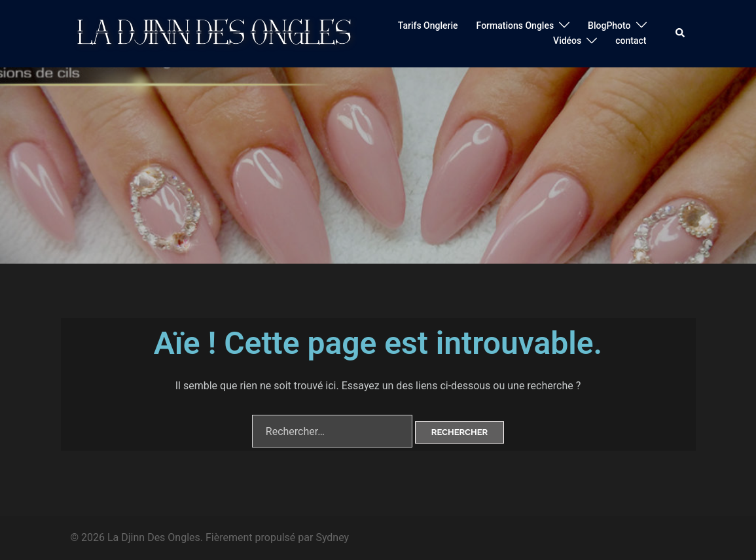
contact (631, 41)
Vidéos (567, 41)
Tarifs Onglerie (428, 26)
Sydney (332, 537)
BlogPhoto (609, 26)
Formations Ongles (515, 26)
